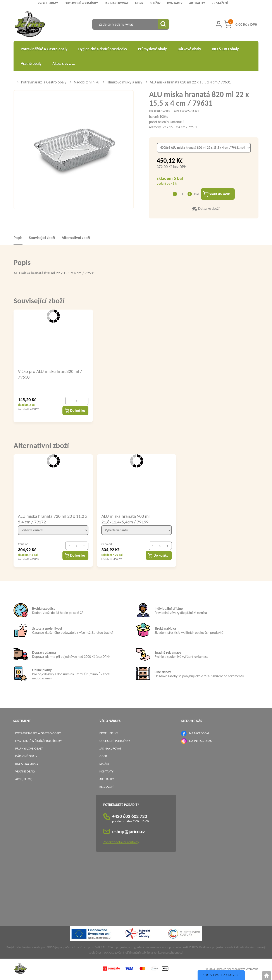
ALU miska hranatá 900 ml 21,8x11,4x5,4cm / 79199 (125, 519)
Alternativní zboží (76, 238)
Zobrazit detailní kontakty (121, 843)
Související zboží (42, 238)
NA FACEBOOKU (200, 734)
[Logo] (30, 25)
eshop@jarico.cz (129, 832)
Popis (18, 238)
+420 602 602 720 (130, 817)
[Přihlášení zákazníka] (219, 24)
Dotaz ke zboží (209, 209)
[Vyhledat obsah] (163, 24)
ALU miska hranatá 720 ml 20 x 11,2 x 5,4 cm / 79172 (53, 519)
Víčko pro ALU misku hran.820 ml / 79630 (50, 374)
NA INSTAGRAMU (201, 741)
